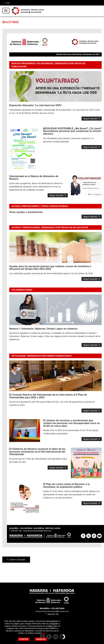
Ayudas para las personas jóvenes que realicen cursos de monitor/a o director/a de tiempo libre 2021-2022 (50, 268)
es (3, 3)
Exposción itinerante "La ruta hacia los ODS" (36, 105)
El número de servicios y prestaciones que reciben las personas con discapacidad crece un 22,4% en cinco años (71, 423)
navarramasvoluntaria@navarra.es (37, 531)
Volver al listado (16, 560)
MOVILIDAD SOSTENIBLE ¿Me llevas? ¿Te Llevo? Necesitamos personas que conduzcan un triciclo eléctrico (72, 131)
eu (8, 3)
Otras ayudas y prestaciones (26, 212)
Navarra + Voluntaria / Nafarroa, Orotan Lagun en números (43, 329)
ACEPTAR (24, 639)
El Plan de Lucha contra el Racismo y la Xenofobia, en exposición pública (66, 486)
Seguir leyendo (92, 119)
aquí (44, 633)
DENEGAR (41, 639)
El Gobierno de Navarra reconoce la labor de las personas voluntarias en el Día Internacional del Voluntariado (37, 452)
